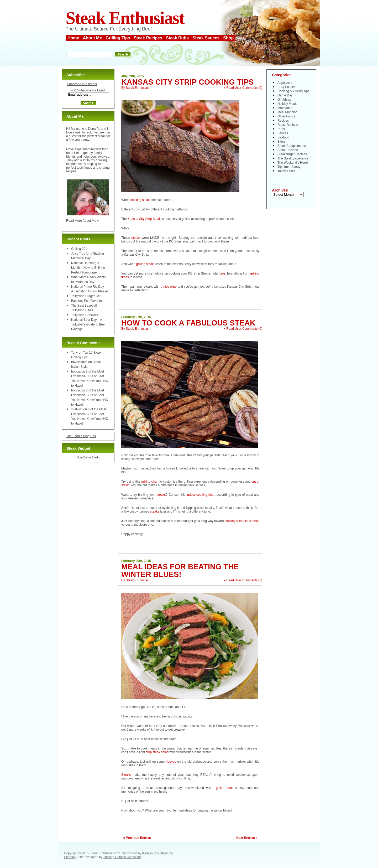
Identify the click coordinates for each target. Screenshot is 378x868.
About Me (92, 38)
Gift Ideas (284, 100)
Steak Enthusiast (125, 18)
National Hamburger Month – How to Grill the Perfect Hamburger (88, 268)
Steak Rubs (177, 38)
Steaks (126, 775)
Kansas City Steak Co (158, 853)
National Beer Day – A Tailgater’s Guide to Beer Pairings (88, 324)
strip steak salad (157, 752)
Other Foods (286, 116)
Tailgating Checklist (85, 315)
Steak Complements (292, 146)
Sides (281, 142)
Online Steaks (91, 458)
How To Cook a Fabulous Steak (188, 323)
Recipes (283, 121)
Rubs (281, 129)
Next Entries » (247, 838)
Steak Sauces (206, 38)
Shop (228, 38)
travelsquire (79, 362)
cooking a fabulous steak (242, 521)
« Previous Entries (137, 838)
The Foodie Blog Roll (81, 436)
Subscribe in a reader (82, 84)
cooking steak (140, 200)
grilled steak (225, 788)
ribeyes (171, 762)
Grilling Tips (118, 38)
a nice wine (169, 287)
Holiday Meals (287, 104)
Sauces (283, 133)
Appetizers (285, 83)
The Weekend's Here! (293, 163)
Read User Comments (242, 88)
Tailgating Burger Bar (86, 296)
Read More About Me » (83, 221)
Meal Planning (287, 112)
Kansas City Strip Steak (144, 219)
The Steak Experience (293, 158)
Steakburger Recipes (292, 154)
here (222, 273)
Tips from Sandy (289, 167)
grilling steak (145, 264)
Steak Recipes (148, 38)
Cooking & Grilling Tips (293, 91)
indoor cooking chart (201, 495)
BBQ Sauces (287, 87)
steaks (136, 238)
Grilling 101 (79, 249)
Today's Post (286, 171)
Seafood (283, 137)
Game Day (285, 95)
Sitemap (70, 857)
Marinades (285, 108)
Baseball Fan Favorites (87, 301)
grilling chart (150, 482)
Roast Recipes (288, 125)
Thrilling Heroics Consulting (122, 857)
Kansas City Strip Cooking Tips (188, 82)
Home (73, 38)
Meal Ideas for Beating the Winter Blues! (180, 570)
